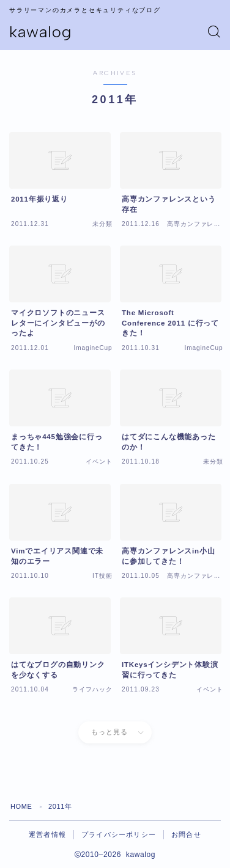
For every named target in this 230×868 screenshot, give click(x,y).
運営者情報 (47, 834)
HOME (21, 806)
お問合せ (186, 834)
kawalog (41, 32)
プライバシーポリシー (119, 834)
